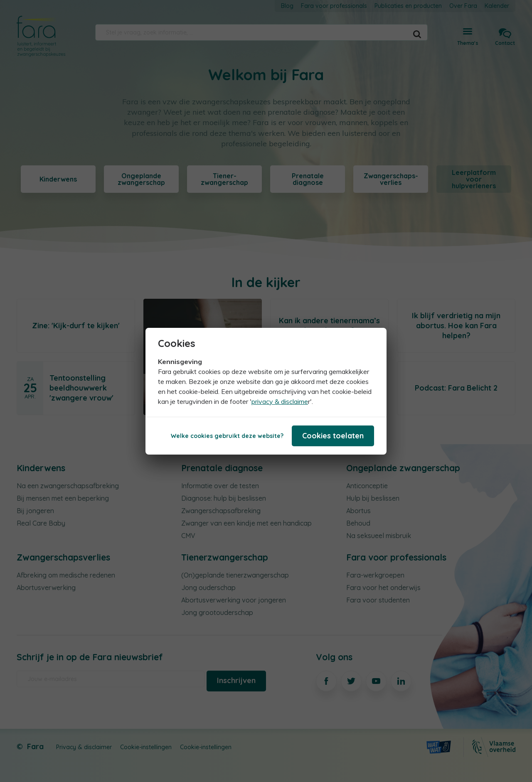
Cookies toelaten (333, 436)
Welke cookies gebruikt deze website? (227, 436)
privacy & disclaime (280, 401)
